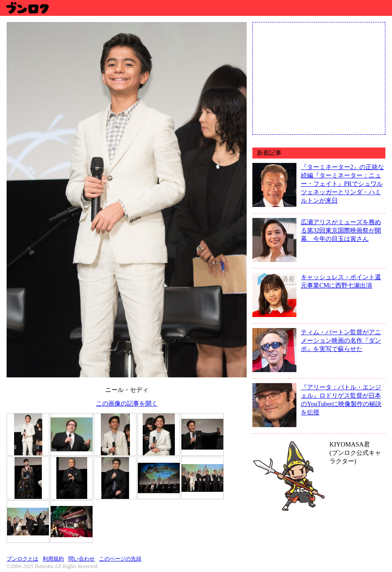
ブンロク (27, 8)
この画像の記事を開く (127, 403)
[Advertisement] (319, 77)
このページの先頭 (120, 559)
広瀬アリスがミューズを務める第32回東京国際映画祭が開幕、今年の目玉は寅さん (341, 230)
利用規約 (53, 559)
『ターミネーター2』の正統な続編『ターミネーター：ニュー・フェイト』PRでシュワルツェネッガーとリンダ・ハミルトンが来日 (342, 184)
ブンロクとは (22, 559)
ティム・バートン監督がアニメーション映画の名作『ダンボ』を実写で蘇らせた (341, 340)
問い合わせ (81, 559)
